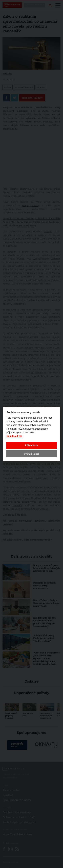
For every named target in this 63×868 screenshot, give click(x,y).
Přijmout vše (31, 445)
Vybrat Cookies (32, 454)
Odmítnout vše (14, 436)
